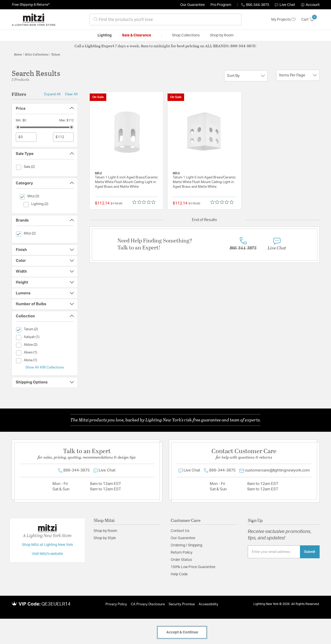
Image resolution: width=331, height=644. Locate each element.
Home (18, 54)
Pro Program (221, 5)
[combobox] (165, 19)
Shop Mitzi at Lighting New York (47, 545)
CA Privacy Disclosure (148, 604)
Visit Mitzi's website (47, 554)
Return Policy (182, 553)
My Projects (283, 20)
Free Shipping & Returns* (31, 5)
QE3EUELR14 (56, 604)
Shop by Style (105, 538)
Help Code (179, 574)
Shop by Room (105, 531)
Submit (310, 552)
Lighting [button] (105, 35)
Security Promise (182, 604)
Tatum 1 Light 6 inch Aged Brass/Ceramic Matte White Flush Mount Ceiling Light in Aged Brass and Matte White (126, 182)
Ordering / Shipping (186, 545)
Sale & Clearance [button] (137, 35)
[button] (310, 5)
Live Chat (285, 5)
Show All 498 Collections (45, 367)
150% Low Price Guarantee (193, 567)
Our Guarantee (193, 5)
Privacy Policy (116, 604)
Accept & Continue (182, 632)
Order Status (181, 560)
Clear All (71, 94)
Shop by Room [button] (222, 35)
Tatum (56, 54)
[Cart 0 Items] (310, 20)
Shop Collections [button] (186, 35)
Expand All (52, 94)
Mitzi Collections (37, 54)
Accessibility (208, 604)
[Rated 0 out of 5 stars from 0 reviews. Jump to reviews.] (145, 202)
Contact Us (180, 531)
